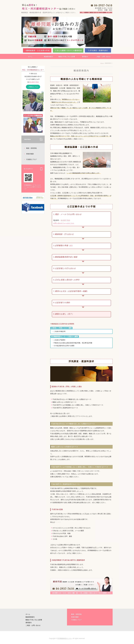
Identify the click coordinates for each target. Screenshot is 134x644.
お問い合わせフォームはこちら (64, 223)
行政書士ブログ (31, 159)
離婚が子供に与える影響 (67, 57)
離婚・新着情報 (31, 148)
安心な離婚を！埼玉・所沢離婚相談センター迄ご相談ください (48, 7)
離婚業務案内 (48, 57)
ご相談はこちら (33, 87)
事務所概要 (30, 154)
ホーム (30, 57)
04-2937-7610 (65, 220)
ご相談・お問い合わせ (103, 57)
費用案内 (85, 57)
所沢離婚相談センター (65, 638)
